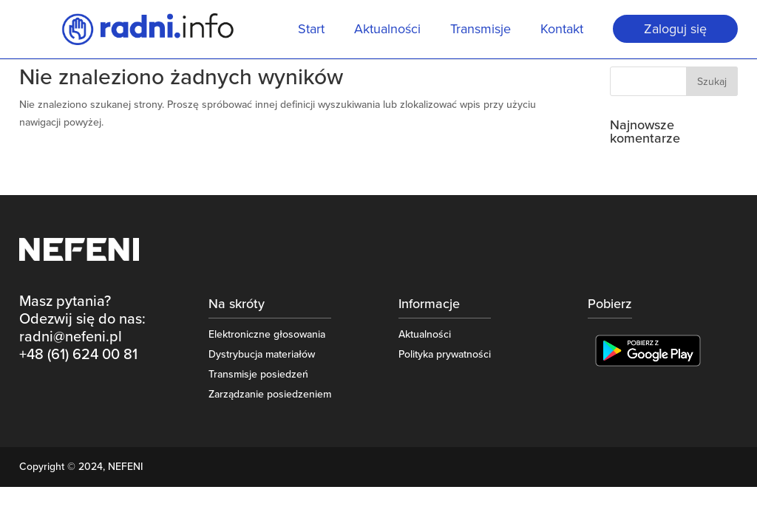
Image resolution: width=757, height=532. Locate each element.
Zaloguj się (675, 29)
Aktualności (387, 30)
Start (311, 30)
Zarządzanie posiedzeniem (270, 394)
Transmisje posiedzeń (258, 374)
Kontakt (562, 30)
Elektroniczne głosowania (267, 334)
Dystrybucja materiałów (262, 354)
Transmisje (481, 30)
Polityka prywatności (445, 354)
